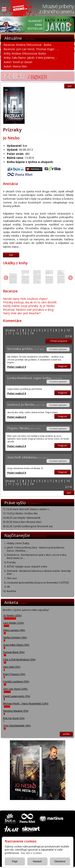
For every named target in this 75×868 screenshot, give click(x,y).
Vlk (8, 587)
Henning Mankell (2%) (16, 711)
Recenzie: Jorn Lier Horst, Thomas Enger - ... (31, 49)
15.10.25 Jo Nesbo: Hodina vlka (20, 513)
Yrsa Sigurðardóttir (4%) (17, 726)
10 (68, 330)
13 (25, 333)
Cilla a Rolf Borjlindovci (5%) (19, 660)
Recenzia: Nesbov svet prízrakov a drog (28, 310)
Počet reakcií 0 (17, 367)
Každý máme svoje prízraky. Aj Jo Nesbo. (29, 306)
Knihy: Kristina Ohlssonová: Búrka (25, 53)
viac (11, 255)
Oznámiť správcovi (58, 349)
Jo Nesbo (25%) (12, 616)
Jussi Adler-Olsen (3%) (16, 645)
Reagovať (63, 366)
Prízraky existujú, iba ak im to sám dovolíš (30, 302)
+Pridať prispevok (58, 341)
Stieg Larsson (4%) (14, 630)
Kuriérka (11, 591)
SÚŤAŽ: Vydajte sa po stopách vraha (27, 567)
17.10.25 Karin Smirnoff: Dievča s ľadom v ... (27, 509)
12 (17, 333)
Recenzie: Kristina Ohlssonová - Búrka (28, 45)
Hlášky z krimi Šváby (18, 543)
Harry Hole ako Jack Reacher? (22, 313)
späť (70, 86)
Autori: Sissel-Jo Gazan (18, 62)
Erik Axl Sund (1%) (14, 718)
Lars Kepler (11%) (14, 623)
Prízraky (11, 562)
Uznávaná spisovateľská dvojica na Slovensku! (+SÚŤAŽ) (38, 583)
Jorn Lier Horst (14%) (15, 689)
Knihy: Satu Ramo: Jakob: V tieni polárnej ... (30, 58)
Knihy (25, 76)
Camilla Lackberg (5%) (16, 682)
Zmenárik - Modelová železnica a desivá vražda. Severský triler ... (39, 572)
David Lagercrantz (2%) (17, 696)
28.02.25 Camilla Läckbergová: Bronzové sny (28, 526)
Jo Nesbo (11, 138)
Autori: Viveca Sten (15, 66)
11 (10, 333)
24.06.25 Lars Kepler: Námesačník (22, 518)
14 (32, 333)
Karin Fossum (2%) (14, 674)
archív (66, 734)
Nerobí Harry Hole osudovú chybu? (25, 299)
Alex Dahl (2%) (12, 667)
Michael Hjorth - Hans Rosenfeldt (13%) (26, 704)
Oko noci (12, 578)
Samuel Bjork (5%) (14, 652)
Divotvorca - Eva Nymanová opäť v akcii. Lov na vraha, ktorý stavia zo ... (37, 556)
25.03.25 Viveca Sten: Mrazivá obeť (22, 522)
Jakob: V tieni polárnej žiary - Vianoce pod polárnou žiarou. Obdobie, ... (36, 549)
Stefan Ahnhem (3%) (15, 638)
